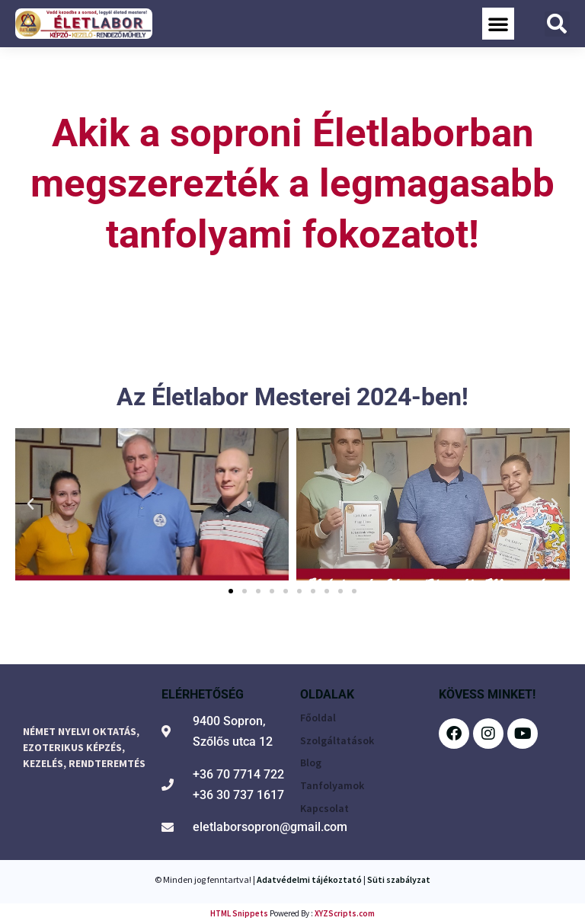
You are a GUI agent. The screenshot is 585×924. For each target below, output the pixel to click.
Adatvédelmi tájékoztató (309, 879)
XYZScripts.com (345, 913)
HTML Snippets (239, 913)
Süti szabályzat (399, 879)
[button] (498, 24)
